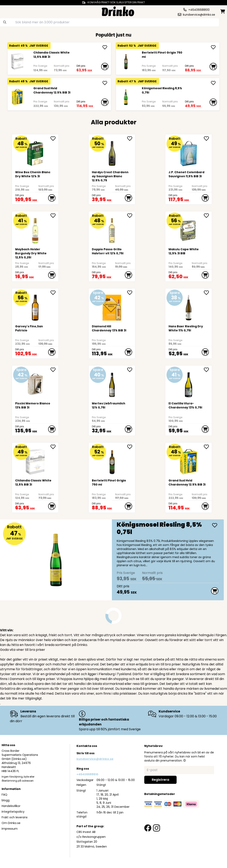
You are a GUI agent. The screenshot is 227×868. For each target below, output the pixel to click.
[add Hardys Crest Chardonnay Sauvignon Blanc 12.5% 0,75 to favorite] (131, 139)
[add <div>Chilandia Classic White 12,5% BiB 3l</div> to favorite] (54, 447)
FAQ (4, 795)
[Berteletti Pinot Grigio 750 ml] (126, 61)
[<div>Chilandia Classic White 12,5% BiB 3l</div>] (17, 61)
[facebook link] (148, 828)
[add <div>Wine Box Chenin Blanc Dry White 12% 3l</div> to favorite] (54, 139)
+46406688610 (87, 774)
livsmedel (212, 689)
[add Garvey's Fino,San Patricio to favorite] (54, 293)
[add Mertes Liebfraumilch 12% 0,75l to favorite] (131, 370)
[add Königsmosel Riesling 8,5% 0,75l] (213, 83)
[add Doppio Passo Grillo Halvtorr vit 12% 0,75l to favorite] (131, 216)
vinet (100, 659)
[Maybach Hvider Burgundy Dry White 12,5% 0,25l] (35, 229)
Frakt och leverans (15, 817)
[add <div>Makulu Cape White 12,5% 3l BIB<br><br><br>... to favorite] (208, 216)
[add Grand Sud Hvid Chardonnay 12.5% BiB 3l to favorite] (208, 447)
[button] (185, 760)
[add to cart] (105, 67)
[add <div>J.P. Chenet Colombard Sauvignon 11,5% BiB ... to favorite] (208, 139)
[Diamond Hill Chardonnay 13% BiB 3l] (112, 306)
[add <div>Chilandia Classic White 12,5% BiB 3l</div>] (105, 47)
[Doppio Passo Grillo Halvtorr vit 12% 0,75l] (112, 229)
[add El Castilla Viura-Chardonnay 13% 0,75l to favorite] (208, 370)
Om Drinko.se (11, 823)
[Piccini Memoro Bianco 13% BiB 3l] (35, 383)
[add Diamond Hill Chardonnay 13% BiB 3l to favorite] (131, 293)
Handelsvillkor (11, 806)
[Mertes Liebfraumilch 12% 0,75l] (112, 383)
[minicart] (223, 11)
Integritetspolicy (13, 812)
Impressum (10, 829)
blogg (6, 800)
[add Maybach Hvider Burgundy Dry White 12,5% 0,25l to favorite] (54, 216)
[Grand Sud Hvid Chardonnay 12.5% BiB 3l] (17, 97)
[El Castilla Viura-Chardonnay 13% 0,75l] (189, 383)
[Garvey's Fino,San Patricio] (35, 306)
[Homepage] (118, 11)
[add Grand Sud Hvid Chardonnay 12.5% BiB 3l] (105, 83)
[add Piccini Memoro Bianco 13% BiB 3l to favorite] (54, 370)
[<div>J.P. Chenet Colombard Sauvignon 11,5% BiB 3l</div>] (189, 152)
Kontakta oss (87, 746)
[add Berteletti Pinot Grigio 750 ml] (213, 47)
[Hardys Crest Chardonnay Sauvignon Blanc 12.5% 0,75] (112, 152)
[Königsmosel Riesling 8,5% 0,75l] (126, 97)
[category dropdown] (14, 11)
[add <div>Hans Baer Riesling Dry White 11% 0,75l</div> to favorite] (208, 293)
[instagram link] (156, 828)
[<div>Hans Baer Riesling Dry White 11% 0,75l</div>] (189, 306)
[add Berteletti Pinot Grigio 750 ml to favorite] (131, 447)
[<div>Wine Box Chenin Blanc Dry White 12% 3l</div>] (35, 152)
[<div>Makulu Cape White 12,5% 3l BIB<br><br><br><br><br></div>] (189, 229)
